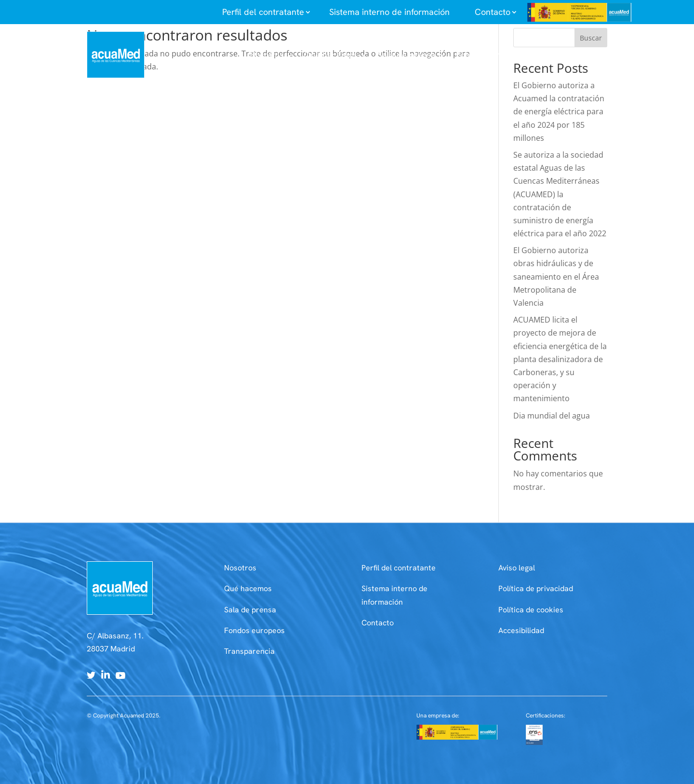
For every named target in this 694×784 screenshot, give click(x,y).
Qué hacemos (248, 588)
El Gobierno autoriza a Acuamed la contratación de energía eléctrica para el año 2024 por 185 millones (559, 112)
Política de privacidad (536, 588)
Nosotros (240, 568)
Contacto (378, 623)
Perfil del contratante (399, 568)
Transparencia (249, 651)
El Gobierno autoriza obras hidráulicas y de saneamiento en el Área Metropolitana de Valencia (556, 277)
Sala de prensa (250, 610)
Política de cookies (531, 610)
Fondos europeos (254, 630)
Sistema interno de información (389, 12)
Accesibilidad (521, 630)
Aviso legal (517, 568)
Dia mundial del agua (552, 416)
